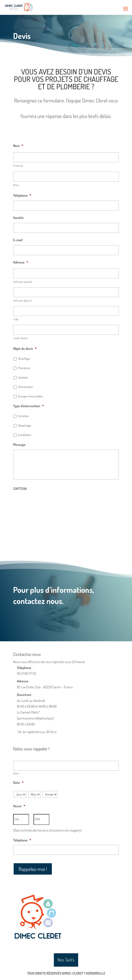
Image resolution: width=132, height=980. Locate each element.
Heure (19, 806)
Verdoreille (95, 973)
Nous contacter (26, 617)
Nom (18, 146)
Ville (16, 319)
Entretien (24, 416)
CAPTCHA (20, 489)
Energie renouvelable (31, 396)
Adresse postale (23, 282)
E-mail (18, 240)
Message (19, 444)
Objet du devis (25, 348)
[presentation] (51, 503)
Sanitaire (23, 377)
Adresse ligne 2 (22, 300)
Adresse (21, 262)
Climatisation (26, 387)
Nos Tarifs (66, 960)
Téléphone (22, 195)
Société (18, 218)
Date (18, 782)
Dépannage (25, 425)
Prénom (18, 166)
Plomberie (24, 368)
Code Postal (20, 338)
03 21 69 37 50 (26, 673)
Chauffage (24, 359)
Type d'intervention (29, 406)
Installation (25, 435)
